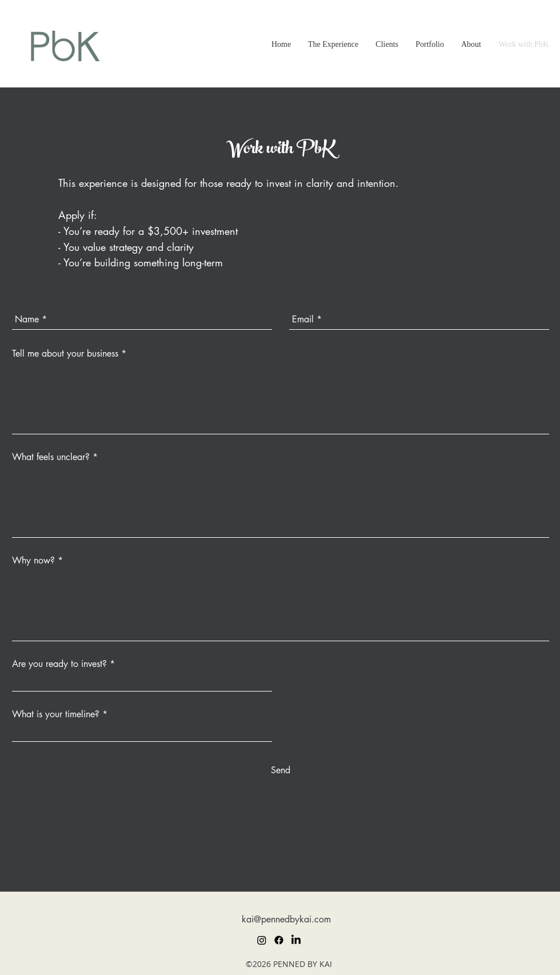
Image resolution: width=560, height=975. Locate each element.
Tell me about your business (65, 354)
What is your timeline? (56, 714)
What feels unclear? (51, 457)
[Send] (281, 770)
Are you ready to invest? (59, 664)
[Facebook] (279, 940)
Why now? (33, 561)
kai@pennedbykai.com (286, 919)
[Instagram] (262, 940)
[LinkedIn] (296, 940)
